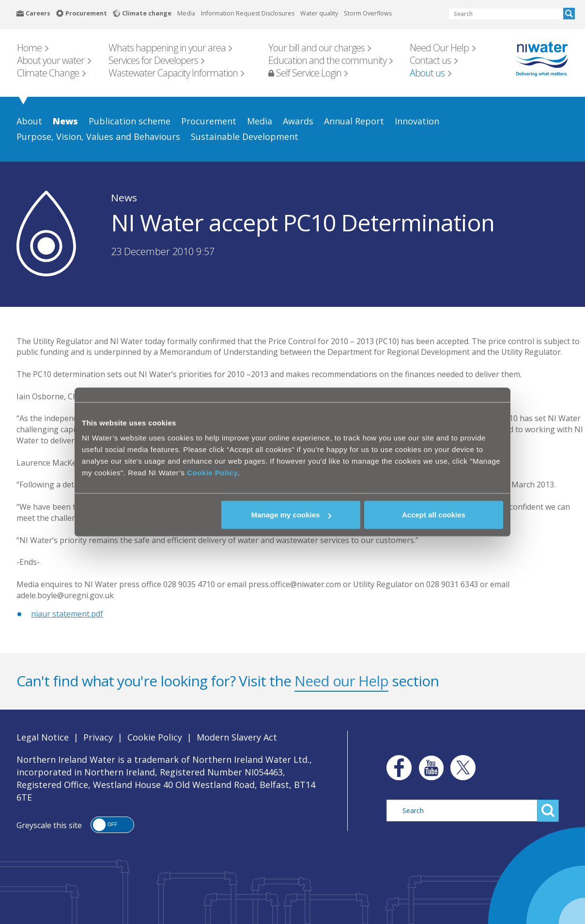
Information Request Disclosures (248, 13)
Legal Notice (43, 737)
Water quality (319, 13)
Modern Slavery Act (237, 737)
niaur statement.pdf (67, 614)
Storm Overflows (368, 13)
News (124, 197)
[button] (112, 825)
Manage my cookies (292, 515)
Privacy (98, 737)
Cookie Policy (212, 473)
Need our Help (341, 681)
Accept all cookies (434, 515)
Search (569, 14)
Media (186, 13)
